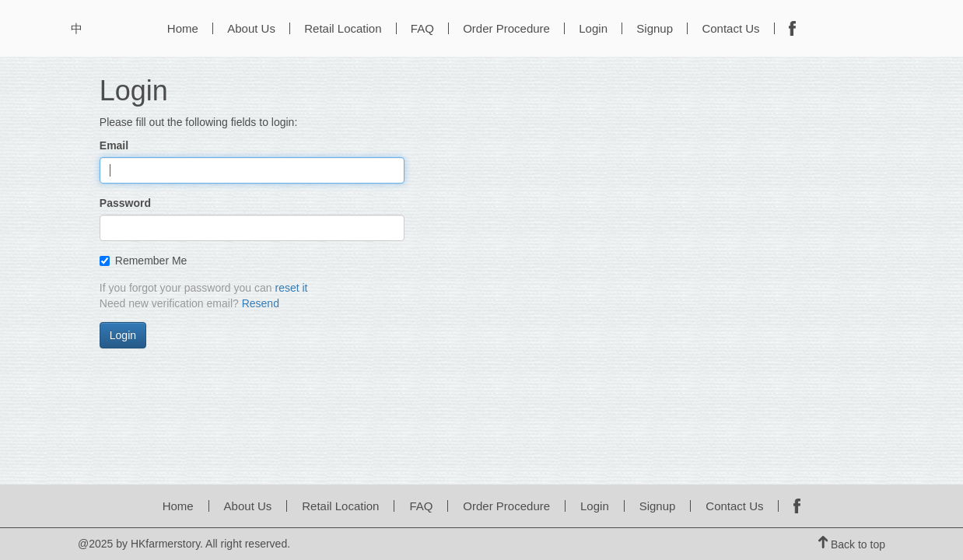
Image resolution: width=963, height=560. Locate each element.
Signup (655, 28)
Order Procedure (506, 28)
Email (114, 145)
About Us (251, 28)
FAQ (422, 28)
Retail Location (343, 28)
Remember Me (144, 261)
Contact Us (730, 28)
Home (183, 28)
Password (125, 203)
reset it (291, 288)
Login (593, 28)
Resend (261, 303)
